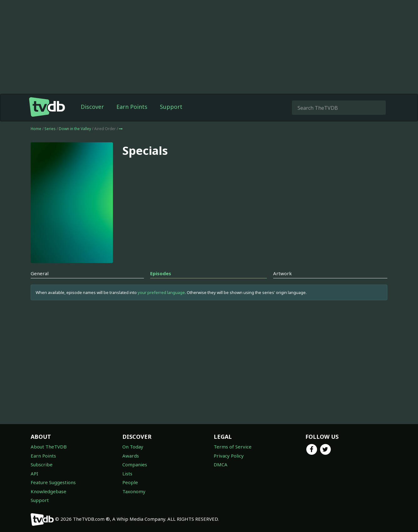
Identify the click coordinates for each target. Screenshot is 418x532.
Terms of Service (233, 447)
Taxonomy (134, 491)
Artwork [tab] (283, 273)
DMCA (221, 464)
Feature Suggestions (53, 482)
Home (36, 129)
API (34, 474)
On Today (133, 447)
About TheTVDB (49, 447)
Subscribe (42, 464)
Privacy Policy (229, 456)
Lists (127, 474)
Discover (92, 107)
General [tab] (40, 273)
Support (171, 107)
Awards (131, 456)
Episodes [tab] (161, 273)
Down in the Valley (75, 129)
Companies (135, 464)
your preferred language (161, 292)
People (130, 482)
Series (50, 129)
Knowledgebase (48, 491)
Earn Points (132, 107)
